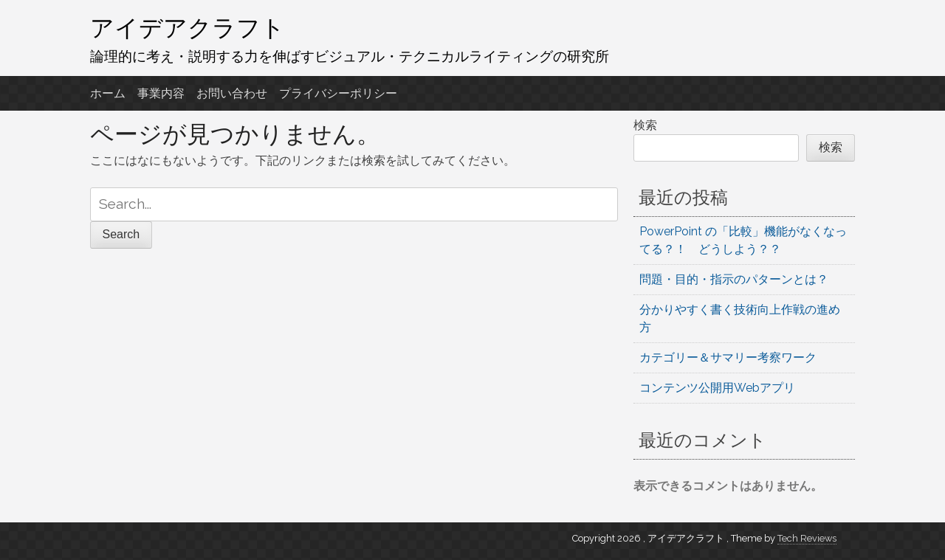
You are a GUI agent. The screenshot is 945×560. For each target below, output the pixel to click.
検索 (645, 125)
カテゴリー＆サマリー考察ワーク (728, 357)
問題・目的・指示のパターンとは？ (734, 279)
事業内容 (161, 93)
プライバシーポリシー (338, 93)
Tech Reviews (807, 538)
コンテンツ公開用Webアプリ (717, 388)
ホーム (108, 93)
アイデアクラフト (188, 27)
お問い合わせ (232, 93)
